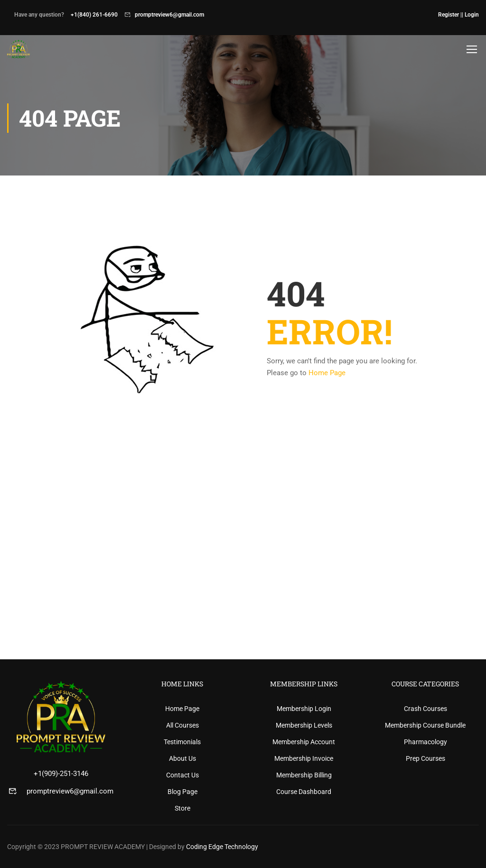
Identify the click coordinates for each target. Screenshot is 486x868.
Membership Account (304, 742)
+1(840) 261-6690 (94, 15)
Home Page (327, 376)
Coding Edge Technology (222, 847)
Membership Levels (304, 725)
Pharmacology (425, 742)
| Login (470, 15)
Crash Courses (425, 709)
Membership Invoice (304, 758)
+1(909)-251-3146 (61, 774)
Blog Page (182, 792)
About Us (182, 758)
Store (182, 808)
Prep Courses (425, 758)
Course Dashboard (304, 792)
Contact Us (182, 775)
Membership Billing (304, 775)
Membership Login (304, 709)
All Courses (182, 725)
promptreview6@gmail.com (169, 15)
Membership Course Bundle (425, 725)
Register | (450, 15)
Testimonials (182, 742)
